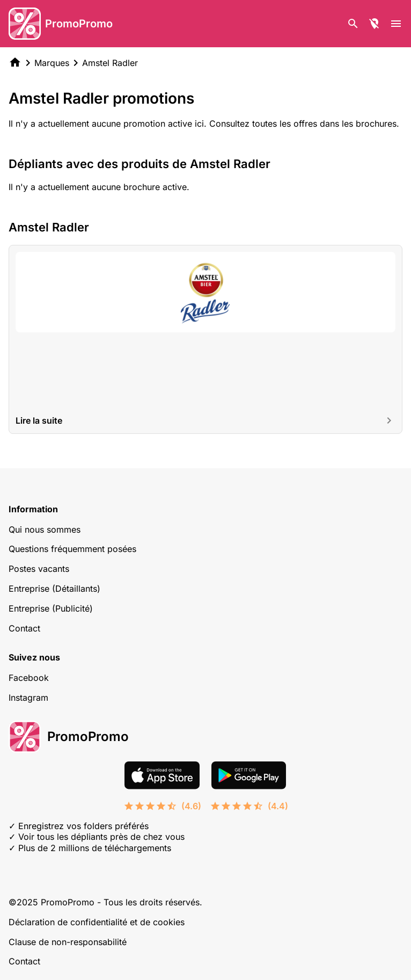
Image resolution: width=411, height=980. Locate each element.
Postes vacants (39, 569)
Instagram (28, 698)
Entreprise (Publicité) (51, 608)
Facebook (29, 678)
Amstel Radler (110, 63)
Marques (52, 63)
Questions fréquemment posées (72, 549)
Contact (24, 628)
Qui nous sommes (45, 529)
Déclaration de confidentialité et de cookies (97, 922)
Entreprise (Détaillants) (54, 589)
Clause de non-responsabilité (68, 942)
